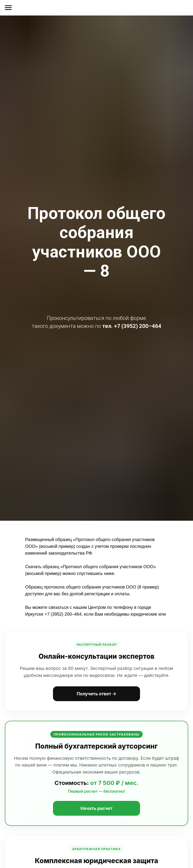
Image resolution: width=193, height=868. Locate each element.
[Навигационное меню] (8, 8)
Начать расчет (96, 808)
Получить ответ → (96, 694)
